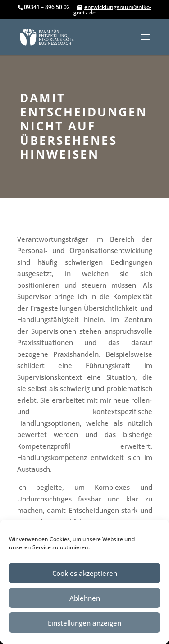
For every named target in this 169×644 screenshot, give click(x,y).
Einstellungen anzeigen (84, 623)
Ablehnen (85, 598)
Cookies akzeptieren (85, 573)
